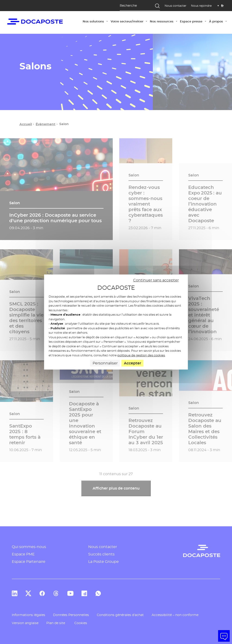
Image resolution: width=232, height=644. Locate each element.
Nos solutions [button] (96, 21)
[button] (224, 636)
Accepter (133, 363)
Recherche (128, 6)
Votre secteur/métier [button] (130, 21)
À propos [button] (219, 21)
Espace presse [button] (194, 21)
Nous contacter (176, 6)
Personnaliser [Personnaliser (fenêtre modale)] (105, 363)
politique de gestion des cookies (141, 355)
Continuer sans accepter (156, 280)
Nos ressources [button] (164, 21)
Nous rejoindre (201, 6)
